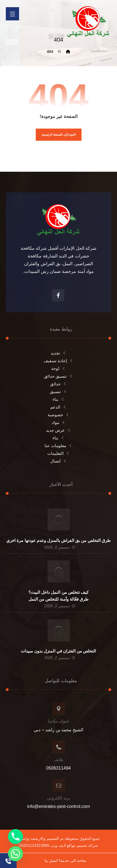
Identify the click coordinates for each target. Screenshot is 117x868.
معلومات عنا (58, 446)
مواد (59, 422)
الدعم (58, 407)
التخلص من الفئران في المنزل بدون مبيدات (58, 651)
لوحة (58, 368)
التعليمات (59, 453)
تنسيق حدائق (58, 376)
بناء (59, 399)
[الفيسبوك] (58, 295)
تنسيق (58, 392)
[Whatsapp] (15, 854)
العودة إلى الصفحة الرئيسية (58, 135)
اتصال (59, 461)
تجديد (58, 353)
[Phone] (15, 837)
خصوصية (58, 415)
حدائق (58, 384)
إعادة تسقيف (58, 361)
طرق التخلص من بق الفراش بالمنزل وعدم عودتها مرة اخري (58, 540)
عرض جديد (58, 430)
